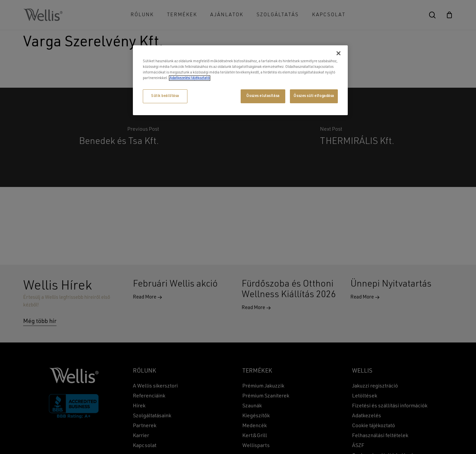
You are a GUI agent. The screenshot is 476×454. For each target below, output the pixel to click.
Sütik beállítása (165, 96)
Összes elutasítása (263, 96)
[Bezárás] (338, 53)
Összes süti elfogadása (314, 96)
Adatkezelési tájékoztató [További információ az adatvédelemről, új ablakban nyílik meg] (190, 78)
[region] (240, 80)
